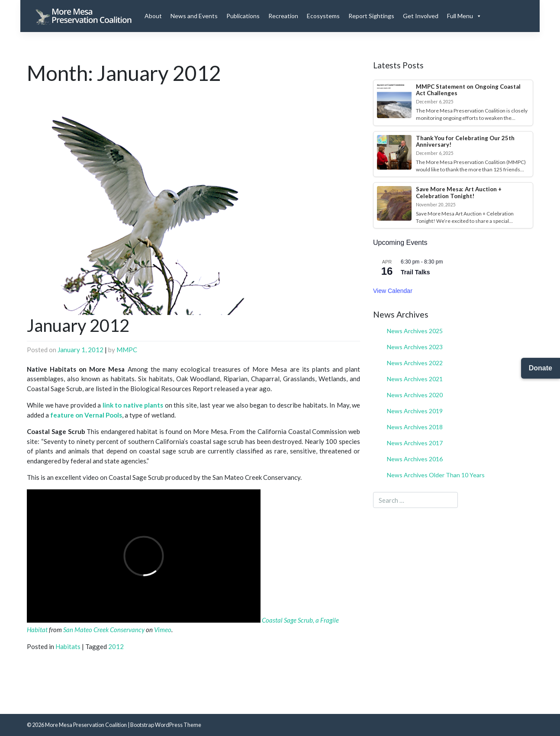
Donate (541, 368)
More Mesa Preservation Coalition (86, 725)
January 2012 (78, 325)
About (153, 16)
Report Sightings (371, 16)
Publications (243, 16)
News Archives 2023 (415, 347)
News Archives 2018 (415, 427)
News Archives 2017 (415, 443)
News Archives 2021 (415, 379)
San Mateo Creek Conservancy (104, 630)
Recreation (283, 16)
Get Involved (421, 16)
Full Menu (464, 16)
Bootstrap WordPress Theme (166, 725)
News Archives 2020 (415, 395)
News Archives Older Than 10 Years (436, 475)
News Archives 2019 (415, 411)
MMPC (127, 350)
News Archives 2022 (415, 363)
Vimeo (163, 630)
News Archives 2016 (415, 459)
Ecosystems (323, 16)
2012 (116, 646)
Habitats (68, 646)
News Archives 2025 (415, 331)
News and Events (194, 16)
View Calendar (393, 291)
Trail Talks (415, 272)
